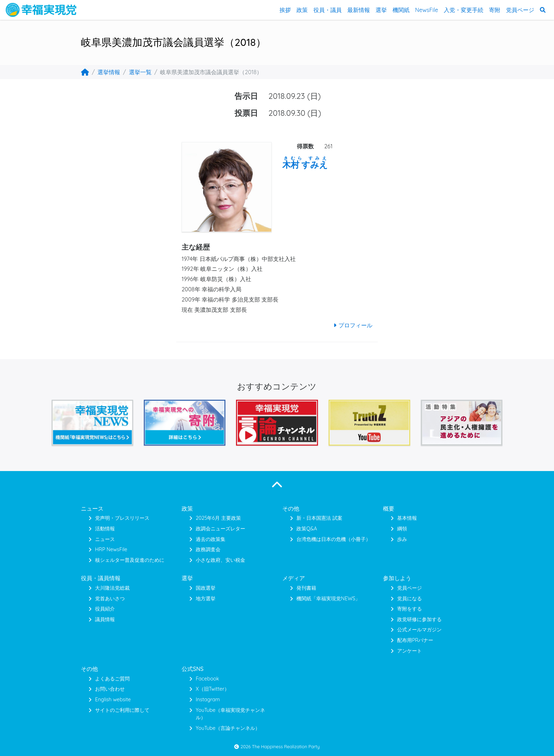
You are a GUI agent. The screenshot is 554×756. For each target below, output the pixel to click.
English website (113, 700)
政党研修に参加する (419, 619)
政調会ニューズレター (220, 529)
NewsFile (427, 10)
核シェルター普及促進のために (130, 560)
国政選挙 (206, 588)
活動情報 (105, 529)
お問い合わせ (110, 689)
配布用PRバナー (415, 640)
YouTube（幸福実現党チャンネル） (230, 714)
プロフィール (352, 325)
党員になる (409, 599)
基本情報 (407, 518)
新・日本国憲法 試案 (319, 518)
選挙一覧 (140, 72)
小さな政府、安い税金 (220, 560)
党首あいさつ (110, 599)
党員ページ (520, 10)
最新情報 (359, 10)
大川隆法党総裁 (112, 588)
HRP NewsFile (111, 549)
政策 (302, 10)
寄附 (495, 10)
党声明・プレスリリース (122, 518)
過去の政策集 (211, 539)
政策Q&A (307, 529)
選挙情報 (109, 72)
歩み (402, 539)
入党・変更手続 (464, 10)
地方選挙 (206, 599)
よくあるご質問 (112, 679)
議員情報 (105, 619)
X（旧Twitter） (213, 689)
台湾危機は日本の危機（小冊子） (334, 539)
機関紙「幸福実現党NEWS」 (328, 599)
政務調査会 (208, 549)
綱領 (402, 529)
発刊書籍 (306, 588)
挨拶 (285, 10)
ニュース (105, 539)
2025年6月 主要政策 (218, 518)
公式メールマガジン (419, 630)
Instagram (208, 700)
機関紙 (401, 10)
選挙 (381, 10)
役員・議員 (328, 10)
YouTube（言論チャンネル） (228, 728)
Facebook (207, 679)
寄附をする (409, 609)
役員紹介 (105, 609)
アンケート (409, 651)
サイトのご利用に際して (122, 710)
